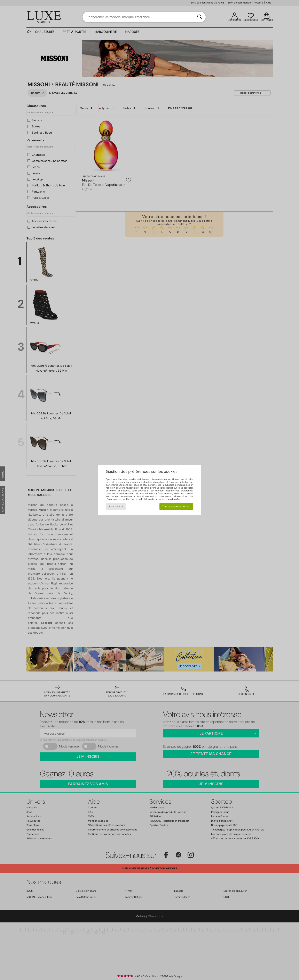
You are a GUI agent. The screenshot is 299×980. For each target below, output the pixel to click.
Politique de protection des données (161, 499)
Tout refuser (116, 506)
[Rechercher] (199, 17)
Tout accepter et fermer (176, 506)
